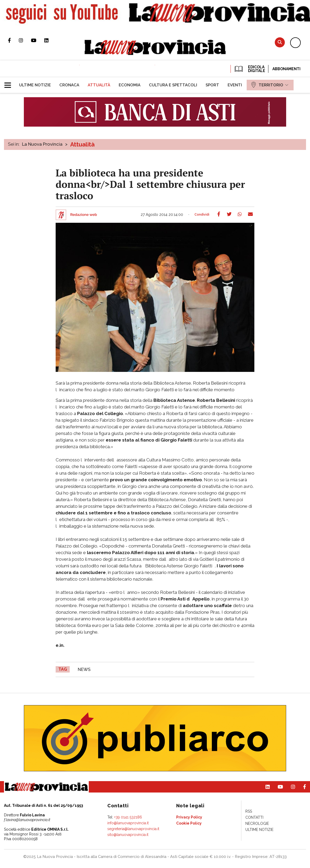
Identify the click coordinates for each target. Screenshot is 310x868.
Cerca (280, 42)
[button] (10, 83)
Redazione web (84, 215)
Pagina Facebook (13, 40)
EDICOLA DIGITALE (249, 69)
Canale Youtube (38, 40)
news (84, 669)
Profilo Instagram (25, 40)
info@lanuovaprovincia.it (128, 823)
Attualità (82, 144)
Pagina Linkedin (50, 40)
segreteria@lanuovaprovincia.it (133, 829)
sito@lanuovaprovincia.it (128, 835)
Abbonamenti (286, 69)
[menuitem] (35, 85)
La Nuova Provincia (42, 144)
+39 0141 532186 (128, 817)
